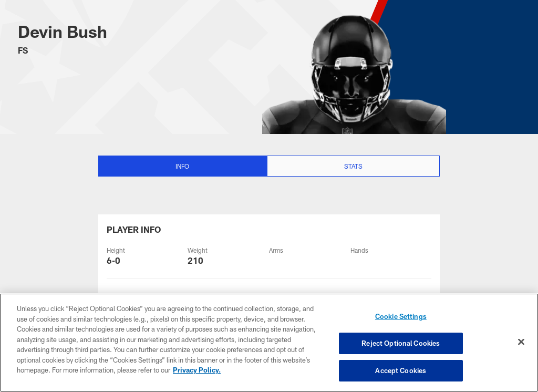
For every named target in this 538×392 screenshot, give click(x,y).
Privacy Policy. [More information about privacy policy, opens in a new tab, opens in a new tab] (197, 370)
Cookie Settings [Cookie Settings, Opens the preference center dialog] (401, 316)
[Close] (521, 342)
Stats (353, 166)
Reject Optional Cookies (401, 343)
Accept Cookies (401, 370)
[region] (269, 343)
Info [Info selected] (182, 166)
